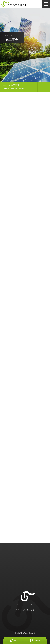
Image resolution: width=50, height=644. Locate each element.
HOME (5, 85)
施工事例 (15, 85)
